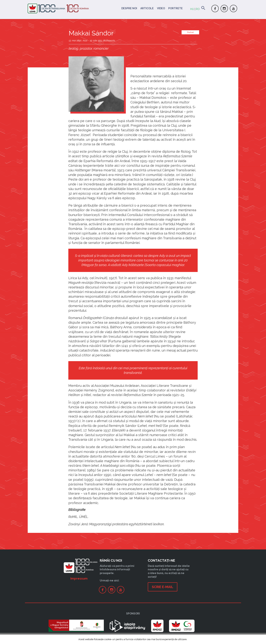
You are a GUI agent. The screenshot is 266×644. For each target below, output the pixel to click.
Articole (147, 8)
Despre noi (129, 8)
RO (198, 9)
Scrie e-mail (163, 587)
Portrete (175, 8)
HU (192, 9)
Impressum (79, 579)
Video (161, 8)
